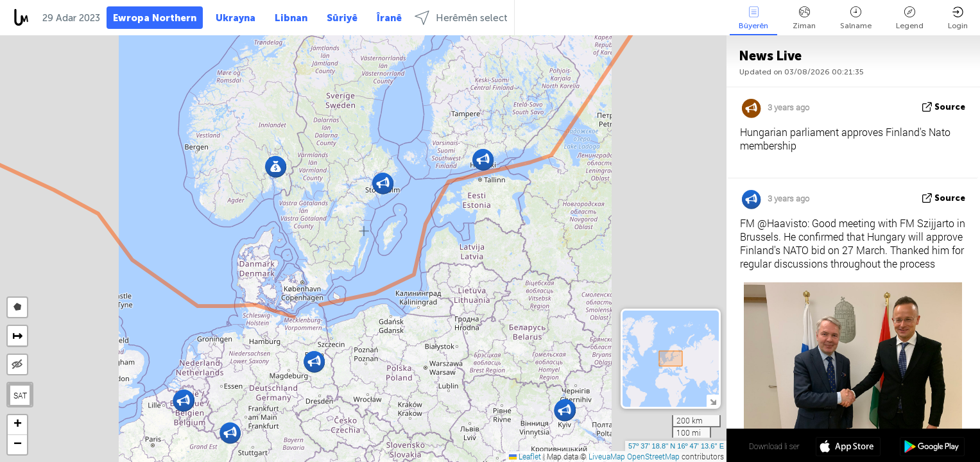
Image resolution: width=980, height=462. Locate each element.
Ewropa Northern (155, 18)
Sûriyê (342, 18)
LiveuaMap (607, 456)
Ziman (804, 18)
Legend (910, 18)
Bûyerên (753, 18)
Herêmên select (461, 18)
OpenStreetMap (653, 456)
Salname (856, 18)
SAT (20, 395)
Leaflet (525, 456)
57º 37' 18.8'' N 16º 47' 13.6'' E (676, 446)
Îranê (389, 18)
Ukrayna (236, 18)
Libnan (291, 18)
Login (958, 18)
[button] (483, 159)
